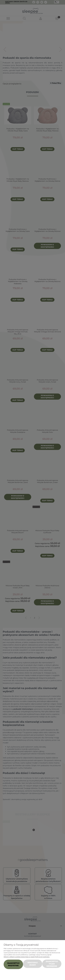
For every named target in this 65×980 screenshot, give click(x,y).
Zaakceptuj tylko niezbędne (52, 964)
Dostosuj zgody (33, 964)
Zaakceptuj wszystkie (13, 964)
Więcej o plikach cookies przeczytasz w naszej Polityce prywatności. (27, 957)
